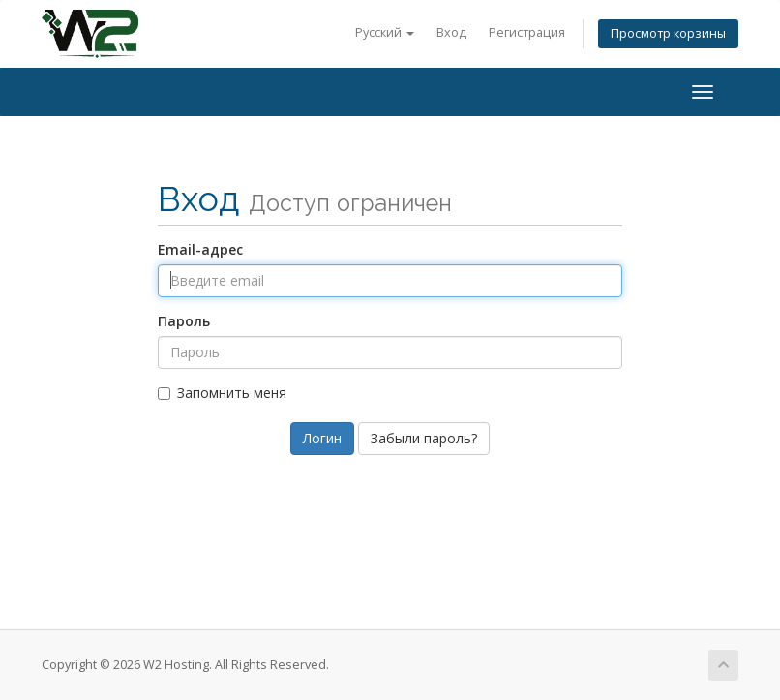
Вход (451, 32)
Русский (385, 32)
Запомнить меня (222, 393)
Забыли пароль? (424, 438)
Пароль (184, 321)
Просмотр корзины (668, 33)
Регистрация (527, 32)
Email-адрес (200, 249)
